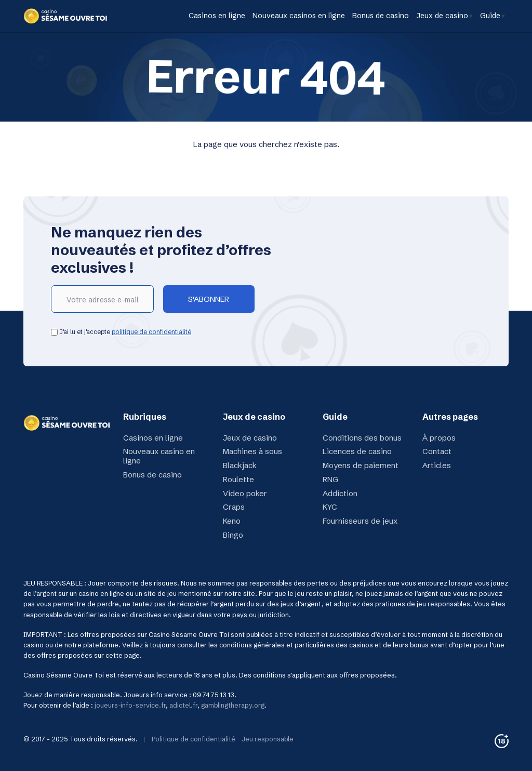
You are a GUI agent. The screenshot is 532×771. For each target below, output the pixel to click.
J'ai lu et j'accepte (121, 332)
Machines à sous (252, 451)
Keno (232, 521)
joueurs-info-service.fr (130, 705)
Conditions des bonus (362, 438)
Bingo (233, 535)
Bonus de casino (381, 16)
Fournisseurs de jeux (360, 521)
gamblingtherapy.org (233, 705)
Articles (437, 465)
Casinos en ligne (217, 16)
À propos (439, 438)
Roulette (238, 479)
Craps (234, 507)
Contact (437, 451)
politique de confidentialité (151, 332)
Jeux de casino (442, 16)
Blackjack (240, 465)
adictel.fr (183, 705)
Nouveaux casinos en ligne (299, 16)
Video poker (245, 493)
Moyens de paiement (361, 465)
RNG (330, 479)
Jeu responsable (268, 739)
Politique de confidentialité (194, 739)
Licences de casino (357, 451)
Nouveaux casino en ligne (159, 456)
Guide (490, 16)
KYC (330, 507)
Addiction (340, 493)
